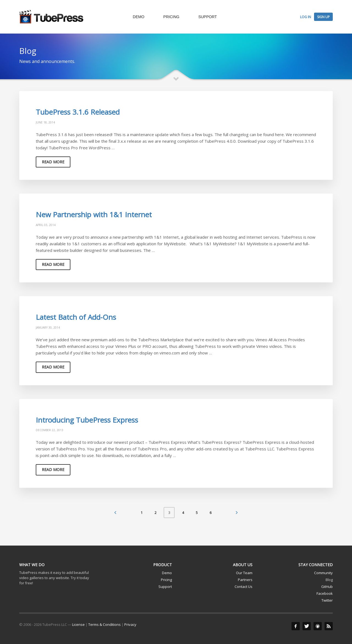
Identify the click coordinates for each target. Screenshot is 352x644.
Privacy (130, 624)
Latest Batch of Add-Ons (76, 317)
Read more (53, 162)
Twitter (327, 600)
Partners (245, 580)
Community (323, 573)
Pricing (166, 580)
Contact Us (244, 587)
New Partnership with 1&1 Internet (94, 214)
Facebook (325, 593)
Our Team (244, 573)
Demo (167, 573)
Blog (329, 580)
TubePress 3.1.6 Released (78, 112)
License (78, 624)
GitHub (327, 587)
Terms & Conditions (105, 624)
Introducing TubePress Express (87, 420)
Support (165, 587)
